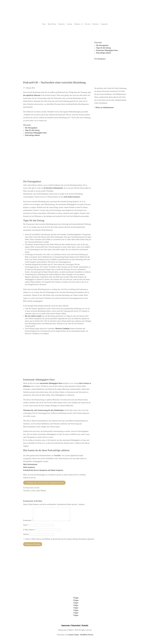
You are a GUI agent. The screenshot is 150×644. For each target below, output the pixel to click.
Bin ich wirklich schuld (33, 316)
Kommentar (28, 520)
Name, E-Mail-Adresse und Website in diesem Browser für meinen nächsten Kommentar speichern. (60, 539)
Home (44, 24)
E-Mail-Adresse (29, 530)
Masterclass (62, 24)
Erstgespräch (104, 24)
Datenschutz (76, 625)
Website (26, 534)
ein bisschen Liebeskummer (53, 188)
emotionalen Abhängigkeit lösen (51, 383)
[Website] (41, 534)
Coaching (69, 24)
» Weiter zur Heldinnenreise (104, 107)
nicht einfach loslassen (72, 197)
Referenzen (96, 24)
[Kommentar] (52, 514)
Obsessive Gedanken (62, 329)
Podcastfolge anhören (32, 135)
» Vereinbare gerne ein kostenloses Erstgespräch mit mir (44, 483)
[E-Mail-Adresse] (48, 530)
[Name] (41, 525)
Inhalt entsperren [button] (29, 467)
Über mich (87, 24)
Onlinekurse (77, 24)
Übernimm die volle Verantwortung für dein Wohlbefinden (44, 410)
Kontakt (85, 625)
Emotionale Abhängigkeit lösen (36, 133)
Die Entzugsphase (31, 128)
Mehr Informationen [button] (30, 464)
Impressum (65, 625)
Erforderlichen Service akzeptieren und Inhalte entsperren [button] (43, 470)
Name (26, 525)
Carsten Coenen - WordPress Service (81, 635)
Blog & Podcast (52, 24)
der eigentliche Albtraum (32, 95)
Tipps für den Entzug (32, 130)
